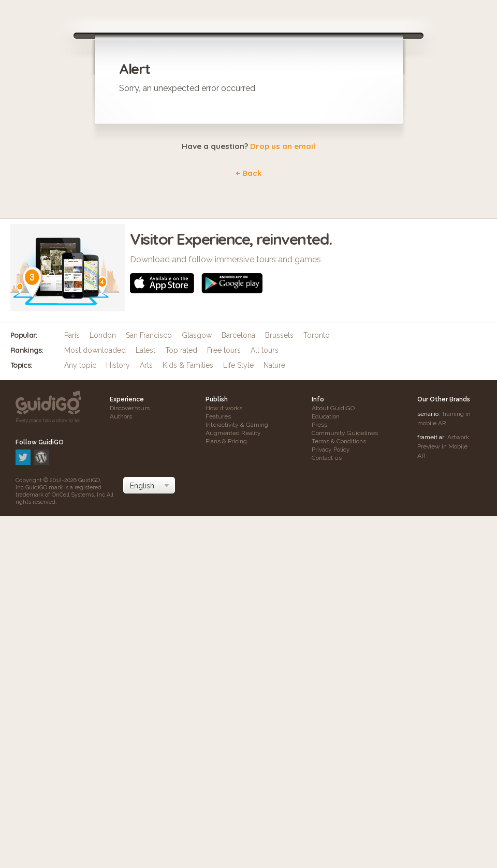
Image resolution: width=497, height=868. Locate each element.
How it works (224, 408)
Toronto (317, 335)
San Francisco (149, 335)
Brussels (279, 335)
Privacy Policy (331, 450)
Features (218, 416)
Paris (72, 335)
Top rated (181, 350)
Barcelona (238, 335)
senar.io (428, 414)
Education (326, 416)
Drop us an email (283, 146)
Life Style (238, 365)
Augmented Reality (233, 433)
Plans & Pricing (226, 441)
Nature (274, 365)
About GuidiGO (333, 408)
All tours (265, 350)
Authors (121, 416)
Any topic (80, 365)
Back (252, 173)
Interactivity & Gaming (237, 425)
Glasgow (197, 335)
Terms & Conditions (339, 441)
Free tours (224, 350)
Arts (146, 365)
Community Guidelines (345, 433)
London (103, 335)
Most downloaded (95, 350)
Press (319, 425)
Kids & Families (188, 365)
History (118, 365)
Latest (145, 350)
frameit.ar (431, 437)
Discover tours (130, 408)
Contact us (327, 458)
